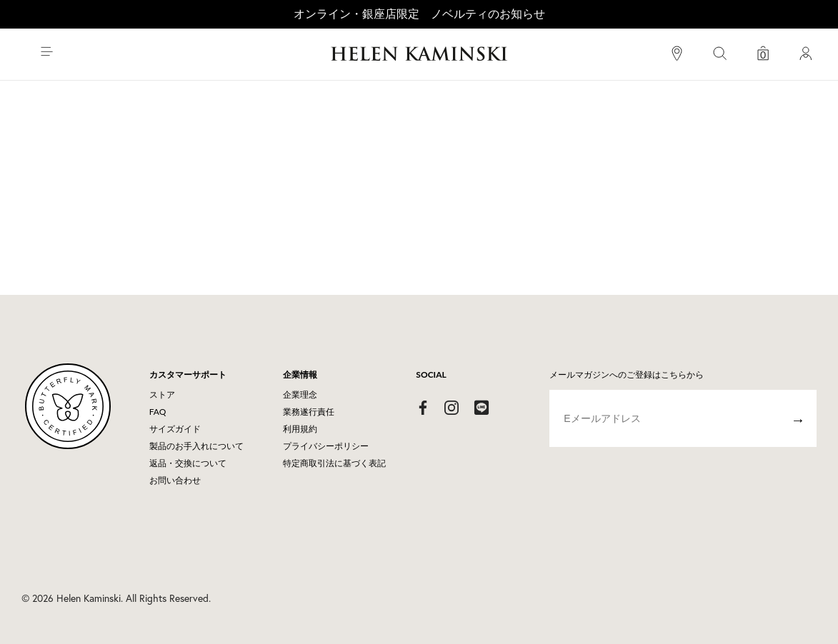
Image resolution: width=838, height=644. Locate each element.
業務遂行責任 (309, 412)
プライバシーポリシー (326, 446)
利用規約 (300, 429)
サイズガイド (175, 429)
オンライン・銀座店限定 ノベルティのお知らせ (419, 14)
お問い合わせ (175, 480)
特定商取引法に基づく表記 (334, 463)
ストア (162, 394)
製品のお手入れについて (196, 446)
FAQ (158, 412)
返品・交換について (188, 463)
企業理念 (300, 394)
